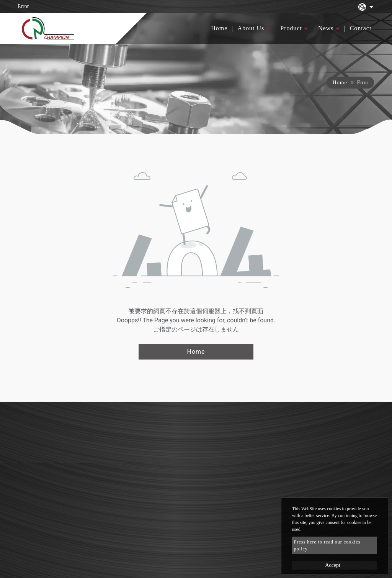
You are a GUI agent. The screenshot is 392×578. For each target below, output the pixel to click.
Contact (361, 28)
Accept (333, 565)
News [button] (326, 28)
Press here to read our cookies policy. (327, 545)
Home (219, 28)
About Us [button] (251, 28)
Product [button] (291, 28)
